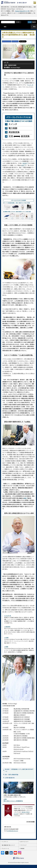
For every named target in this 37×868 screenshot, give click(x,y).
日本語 (30, 22)
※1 (7, 616)
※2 (7, 627)
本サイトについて (24, 842)
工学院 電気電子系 (10, 778)
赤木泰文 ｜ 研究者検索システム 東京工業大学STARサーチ (19, 770)
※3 (6, 638)
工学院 (5, 799)
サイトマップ (23, 845)
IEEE (26, 498)
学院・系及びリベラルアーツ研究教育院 (12, 801)
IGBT (23, 165)
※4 (6, 647)
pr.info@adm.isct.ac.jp (12, 831)
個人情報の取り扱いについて (8, 845)
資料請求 (22, 848)
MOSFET (26, 163)
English (34, 22)
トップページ (5, 842)
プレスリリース (5, 848)
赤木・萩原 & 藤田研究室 (11, 774)
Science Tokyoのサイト (21, 11)
